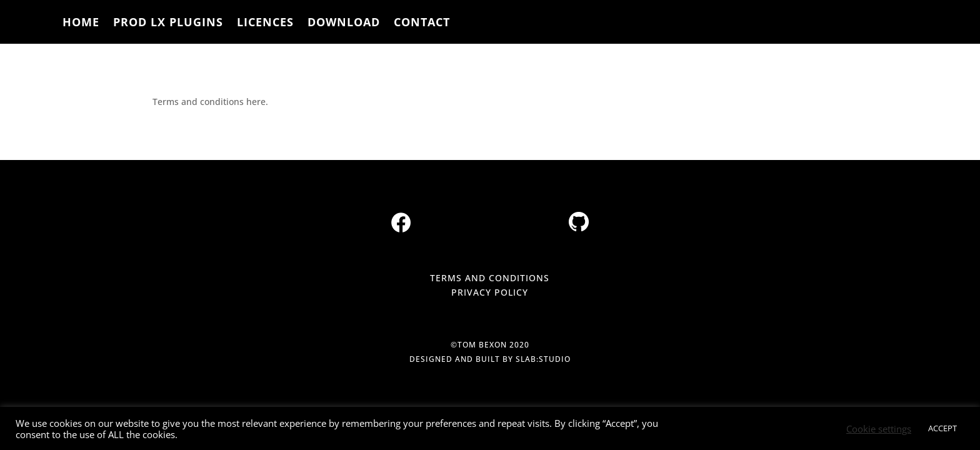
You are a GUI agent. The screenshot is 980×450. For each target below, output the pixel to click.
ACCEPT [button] (942, 428)
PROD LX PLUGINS (168, 23)
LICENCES (265, 23)
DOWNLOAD (344, 23)
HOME (81, 23)
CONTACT (422, 23)
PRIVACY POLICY (490, 292)
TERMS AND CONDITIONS (490, 278)
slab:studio (543, 359)
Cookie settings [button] (879, 429)
